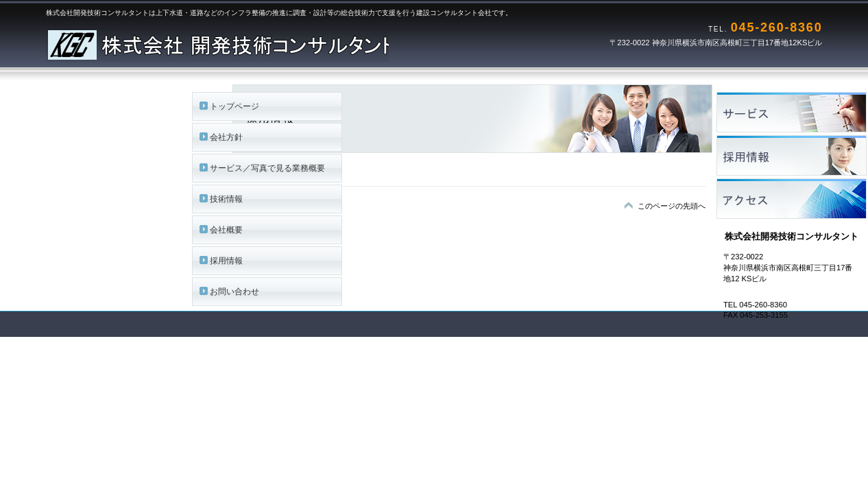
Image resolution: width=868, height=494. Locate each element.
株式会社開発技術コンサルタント (217, 41)
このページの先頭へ (672, 206)
